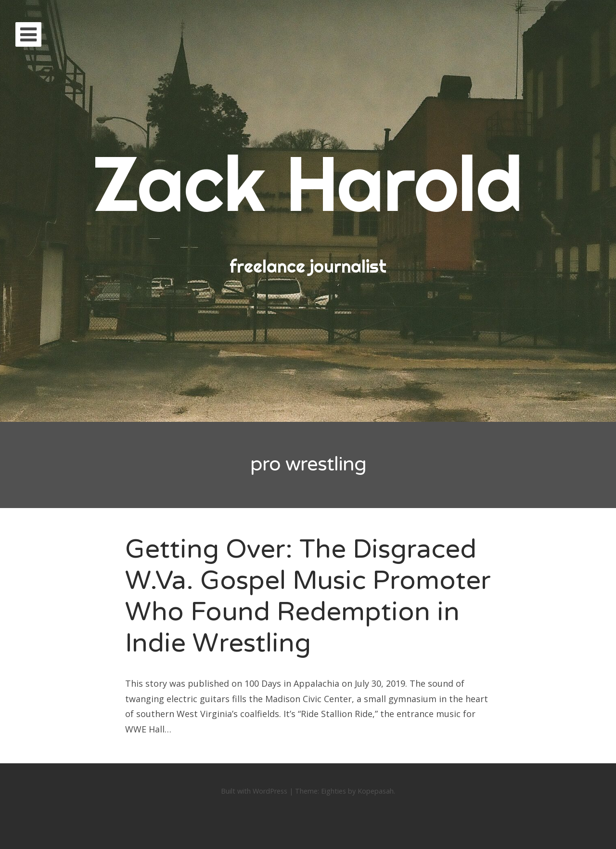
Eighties (334, 791)
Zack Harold (308, 183)
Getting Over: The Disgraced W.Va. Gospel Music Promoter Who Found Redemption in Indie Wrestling (308, 596)
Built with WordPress (254, 791)
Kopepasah (376, 791)
